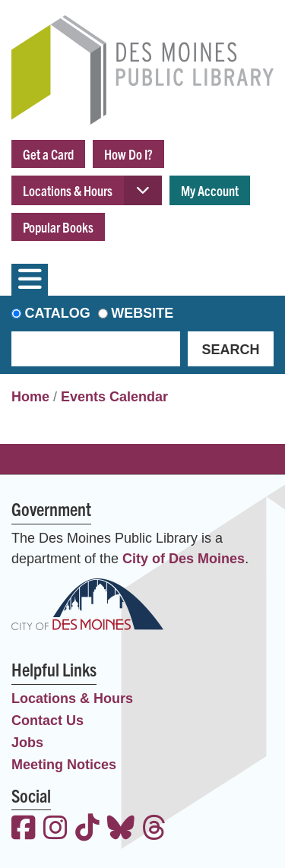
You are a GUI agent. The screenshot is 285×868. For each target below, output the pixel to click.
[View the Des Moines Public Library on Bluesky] (121, 830)
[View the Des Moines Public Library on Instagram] (55, 830)
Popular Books (58, 227)
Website (142, 313)
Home (30, 397)
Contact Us (47, 721)
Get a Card (48, 154)
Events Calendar (114, 397)
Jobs (27, 743)
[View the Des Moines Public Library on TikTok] (87, 830)
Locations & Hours (68, 190)
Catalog (58, 313)
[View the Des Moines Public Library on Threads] (154, 830)
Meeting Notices (64, 765)
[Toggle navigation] (30, 280)
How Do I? (128, 154)
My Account (210, 190)
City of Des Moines (184, 559)
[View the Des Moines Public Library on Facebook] (24, 830)
